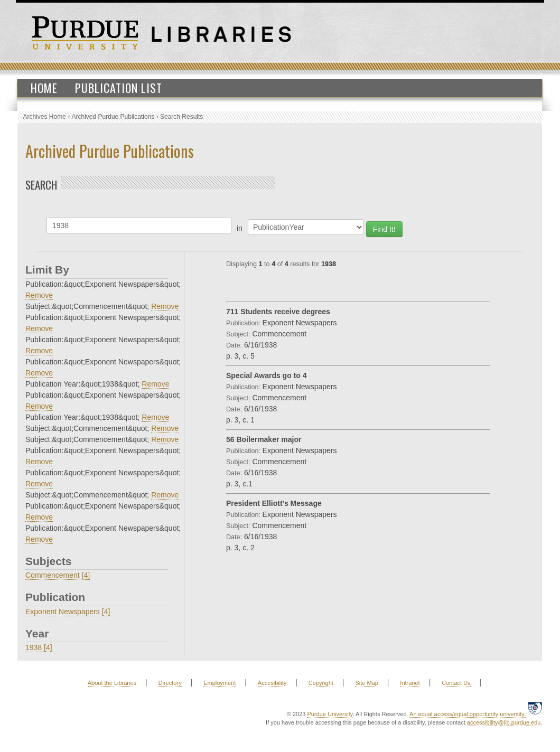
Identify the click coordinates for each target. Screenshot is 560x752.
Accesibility (272, 683)
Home (44, 88)
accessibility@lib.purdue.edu (504, 722)
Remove (39, 295)
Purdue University (330, 714)
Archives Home (45, 117)
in (240, 228)
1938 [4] (39, 647)
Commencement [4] (58, 575)
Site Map (366, 683)
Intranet (410, 683)
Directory (170, 683)
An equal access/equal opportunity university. (468, 714)
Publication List (119, 88)
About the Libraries (112, 683)
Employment (220, 683)
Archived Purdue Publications (113, 117)
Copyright (321, 683)
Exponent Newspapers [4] (68, 612)
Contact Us (456, 683)
